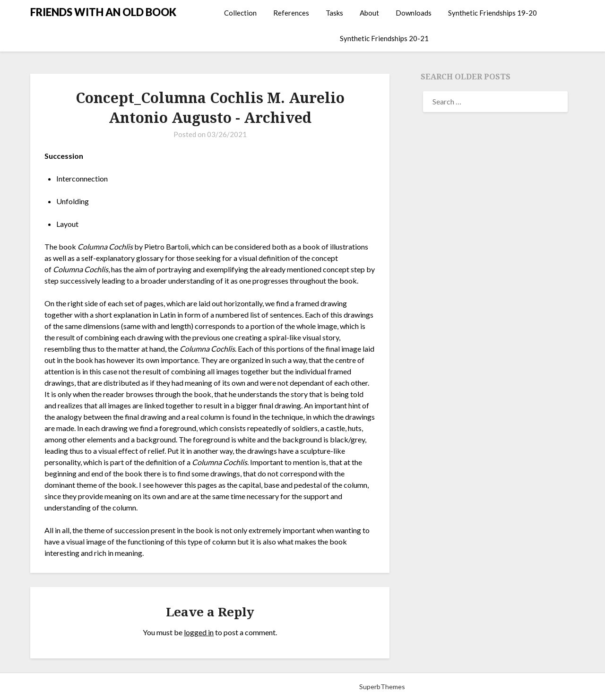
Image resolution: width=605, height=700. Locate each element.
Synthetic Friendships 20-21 (384, 38)
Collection (240, 13)
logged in (199, 632)
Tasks (334, 13)
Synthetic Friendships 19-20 (493, 13)
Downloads (414, 13)
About (369, 13)
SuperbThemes (382, 687)
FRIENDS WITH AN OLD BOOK (103, 12)
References (291, 13)
